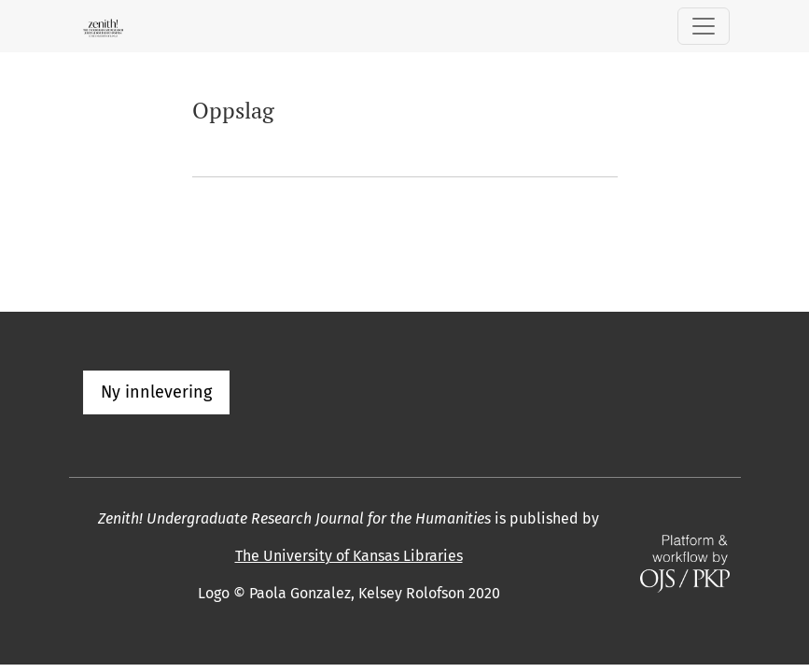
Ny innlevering (156, 392)
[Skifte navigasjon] (704, 26)
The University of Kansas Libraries (349, 556)
